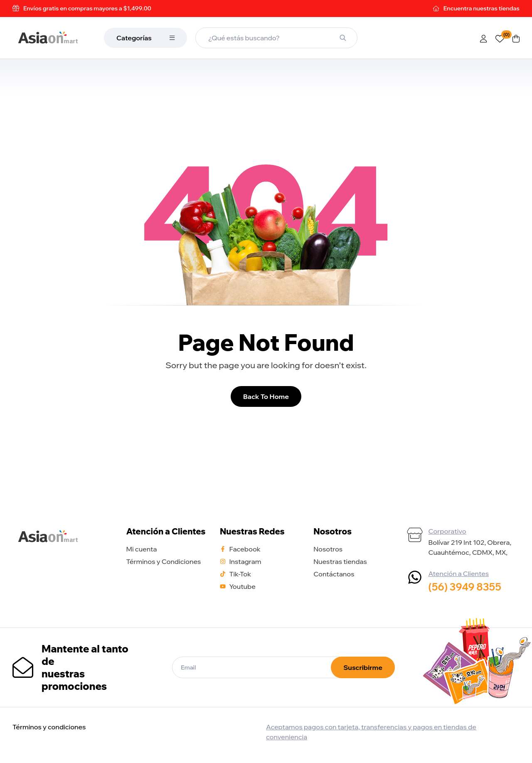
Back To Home (266, 396)
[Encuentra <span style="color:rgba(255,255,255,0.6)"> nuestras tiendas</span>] (436, 8)
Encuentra (482, 8)
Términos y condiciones (49, 727)
